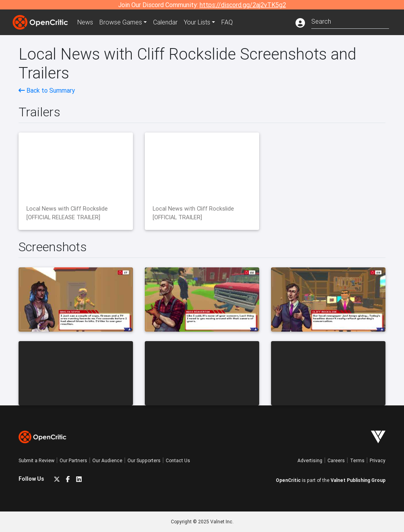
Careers (336, 460)
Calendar (165, 22)
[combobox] (350, 21)
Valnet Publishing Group (358, 480)
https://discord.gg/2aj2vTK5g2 (243, 5)
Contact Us (178, 460)
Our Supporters (144, 460)
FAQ (227, 22)
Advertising (310, 460)
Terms (357, 460)
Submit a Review (36, 460)
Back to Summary (47, 90)
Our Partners (73, 460)
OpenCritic (288, 480)
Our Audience (107, 460)
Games (121, 22)
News (85, 22)
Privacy (378, 460)
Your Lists (197, 22)
